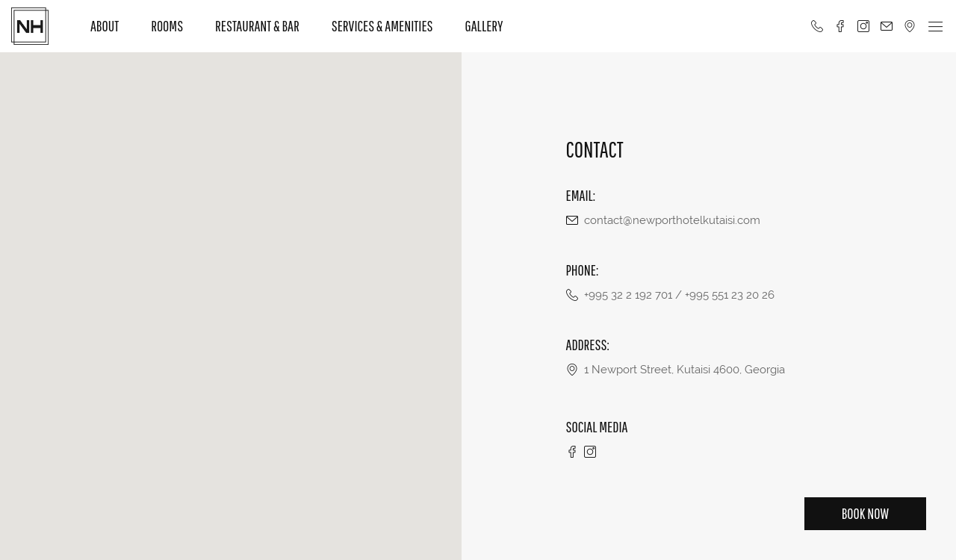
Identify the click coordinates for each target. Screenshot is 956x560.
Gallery (484, 26)
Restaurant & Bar (257, 26)
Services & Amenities (382, 26)
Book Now (865, 513)
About (105, 26)
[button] (231, 297)
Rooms (167, 26)
